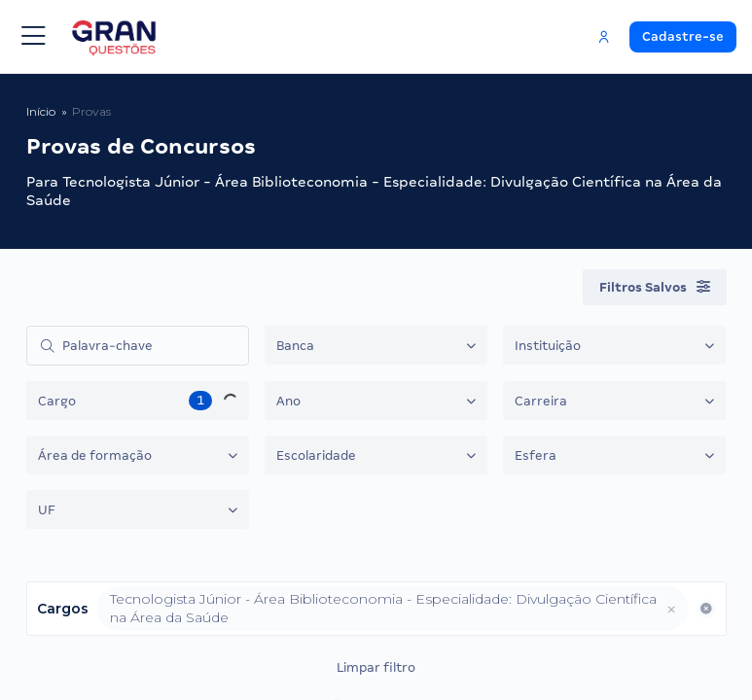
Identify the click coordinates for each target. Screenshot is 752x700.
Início (41, 111)
